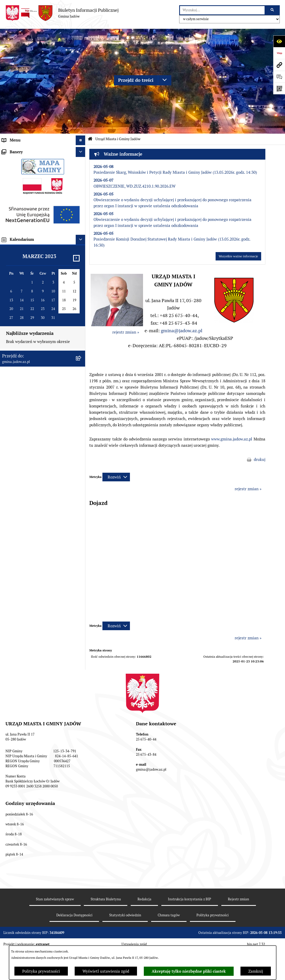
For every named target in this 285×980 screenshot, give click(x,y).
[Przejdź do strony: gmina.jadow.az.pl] (279, 65)
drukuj (260, 459)
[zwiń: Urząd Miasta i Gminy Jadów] (82, 150)
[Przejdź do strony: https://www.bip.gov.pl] (279, 53)
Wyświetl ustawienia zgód (106, 971)
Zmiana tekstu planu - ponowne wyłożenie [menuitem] (30, 429)
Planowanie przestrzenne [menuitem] (25, 388)
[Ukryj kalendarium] (81, 578)
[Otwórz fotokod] (279, 88)
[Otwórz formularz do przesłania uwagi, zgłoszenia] (279, 77)
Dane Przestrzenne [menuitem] (19, 339)
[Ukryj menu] (81, 140)
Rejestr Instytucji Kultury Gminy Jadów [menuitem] (37, 329)
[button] (234, 321)
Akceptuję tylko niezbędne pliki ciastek (189, 971)
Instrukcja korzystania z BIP (190, 935)
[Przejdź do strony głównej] (62, 13)
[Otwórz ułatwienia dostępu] (279, 41)
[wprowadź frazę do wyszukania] (222, 10)
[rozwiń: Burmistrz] (82, 261)
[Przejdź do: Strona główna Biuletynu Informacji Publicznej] (90, 139)
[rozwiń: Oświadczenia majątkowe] (82, 349)
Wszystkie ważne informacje (238, 256)
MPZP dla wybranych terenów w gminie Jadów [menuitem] (37, 444)
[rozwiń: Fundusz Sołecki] (82, 369)
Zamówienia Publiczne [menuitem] (22, 359)
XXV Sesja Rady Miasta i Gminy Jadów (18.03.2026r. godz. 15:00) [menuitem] (36, 476)
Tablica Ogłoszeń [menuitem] (17, 300)
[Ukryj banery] (81, 491)
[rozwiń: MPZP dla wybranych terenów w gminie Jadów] (82, 442)
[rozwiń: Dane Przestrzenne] (82, 339)
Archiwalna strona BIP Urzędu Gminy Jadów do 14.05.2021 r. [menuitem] (35, 460)
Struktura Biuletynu (106, 935)
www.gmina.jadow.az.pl (232, 439)
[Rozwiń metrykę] (116, 477)
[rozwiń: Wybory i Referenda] (82, 320)
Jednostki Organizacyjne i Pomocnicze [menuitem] (36, 270)
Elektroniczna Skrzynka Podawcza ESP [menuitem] (36, 280)
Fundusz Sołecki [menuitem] (17, 369)
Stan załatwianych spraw (55, 935)
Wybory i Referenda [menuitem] (20, 320)
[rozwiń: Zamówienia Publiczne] (82, 359)
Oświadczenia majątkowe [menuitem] (25, 349)
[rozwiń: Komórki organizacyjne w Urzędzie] (82, 176)
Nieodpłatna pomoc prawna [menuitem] (26, 310)
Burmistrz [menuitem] (11, 261)
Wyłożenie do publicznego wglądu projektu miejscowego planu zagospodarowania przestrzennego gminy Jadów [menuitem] (39, 407)
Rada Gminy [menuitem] (13, 251)
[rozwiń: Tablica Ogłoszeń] (82, 300)
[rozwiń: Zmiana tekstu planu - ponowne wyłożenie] (82, 426)
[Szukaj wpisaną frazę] (273, 10)
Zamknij (256, 971)
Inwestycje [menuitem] (12, 379)
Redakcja (144, 935)
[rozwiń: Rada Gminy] (82, 251)
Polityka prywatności (41, 971)
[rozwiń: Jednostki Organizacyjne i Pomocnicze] (82, 271)
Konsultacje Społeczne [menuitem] (22, 290)
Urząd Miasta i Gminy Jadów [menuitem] (27, 150)
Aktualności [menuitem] (13, 241)
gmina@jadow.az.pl (182, 331)
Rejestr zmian (239, 935)
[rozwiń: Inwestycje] (82, 379)
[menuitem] (43, 163)
